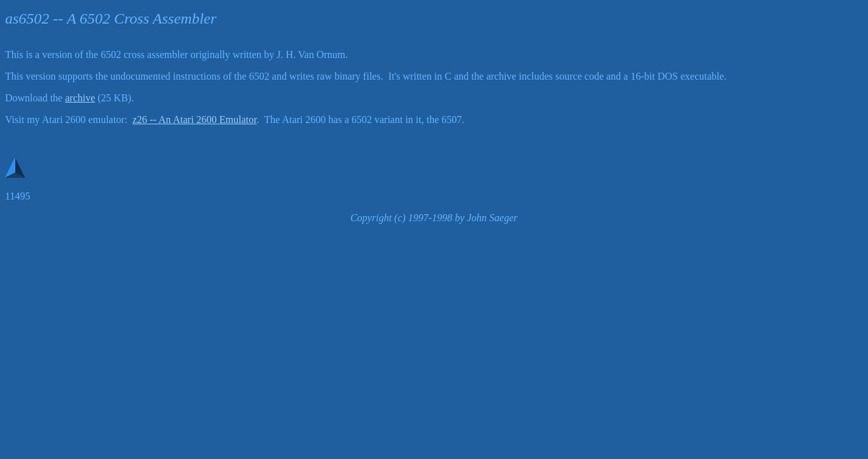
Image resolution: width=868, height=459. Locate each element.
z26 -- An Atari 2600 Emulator (195, 120)
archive (80, 98)
